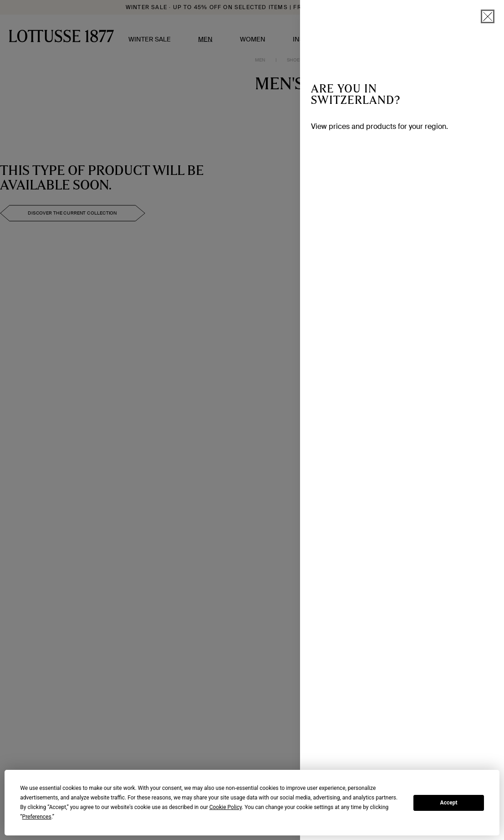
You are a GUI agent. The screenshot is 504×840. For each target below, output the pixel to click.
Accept (449, 803)
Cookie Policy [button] (226, 807)
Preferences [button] (37, 817)
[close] (488, 16)
